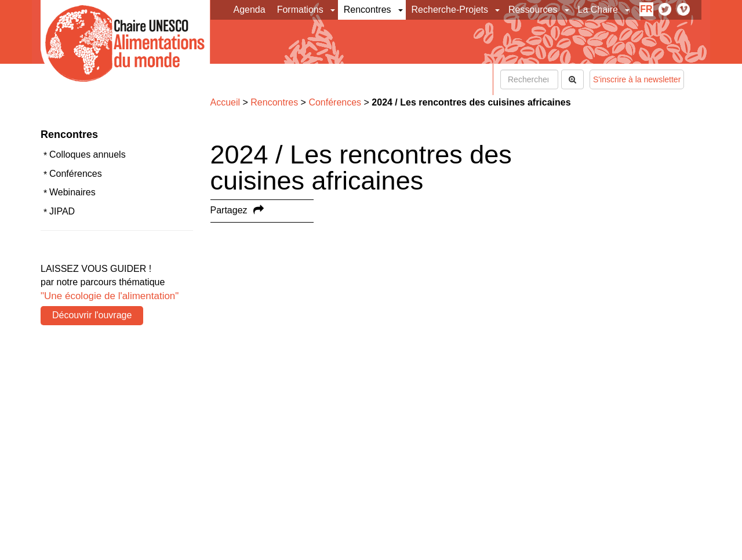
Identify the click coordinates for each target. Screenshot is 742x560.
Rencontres (368, 10)
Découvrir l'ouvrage (92, 315)
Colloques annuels (88, 154)
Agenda (250, 10)
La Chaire (598, 10)
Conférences (76, 174)
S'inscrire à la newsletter (637, 79)
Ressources (533, 10)
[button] (334, 10)
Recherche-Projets (450, 10)
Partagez (229, 210)
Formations (300, 10)
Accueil (225, 102)
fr (646, 9)
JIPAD (62, 211)
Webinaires (72, 192)
